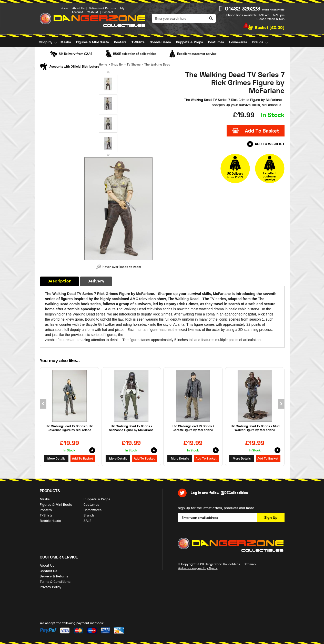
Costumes (216, 42)
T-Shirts (138, 42)
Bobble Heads (160, 42)
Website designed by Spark (198, 568)
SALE (43, 52)
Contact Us (48, 571)
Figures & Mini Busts (93, 42)
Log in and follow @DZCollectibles (219, 493)
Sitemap (250, 564)
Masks (66, 42)
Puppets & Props (190, 42)
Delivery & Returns (54, 576)
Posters (120, 42)
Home (64, 8)
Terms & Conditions (55, 582)
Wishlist (93, 12)
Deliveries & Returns (102, 8)
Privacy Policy (50, 587)
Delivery (96, 281)
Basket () (270, 28)
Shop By (46, 42)
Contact (108, 12)
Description (60, 281)
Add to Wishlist (270, 144)
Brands (258, 42)
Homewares (238, 42)
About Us (78, 8)
